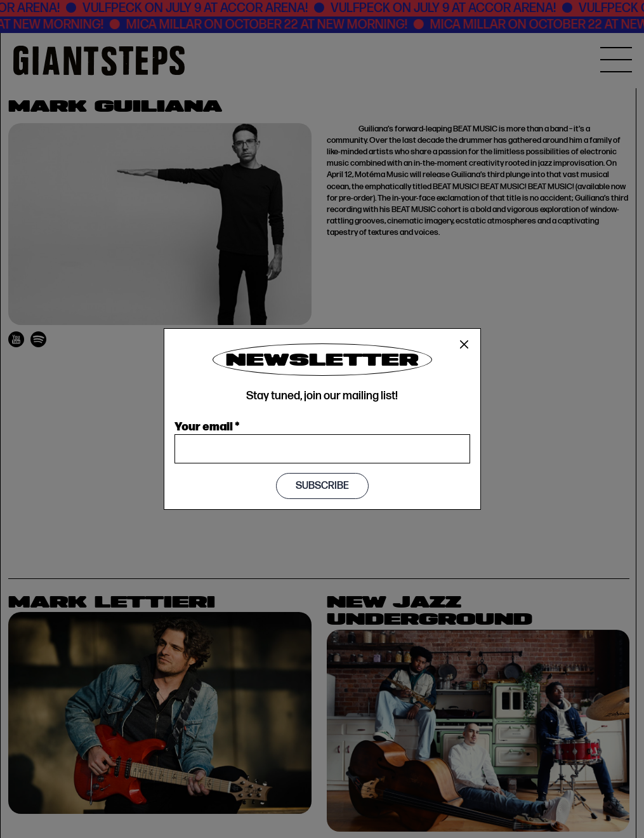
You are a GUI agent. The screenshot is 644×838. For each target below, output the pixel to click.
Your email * (207, 425)
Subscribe (322, 486)
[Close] (464, 345)
